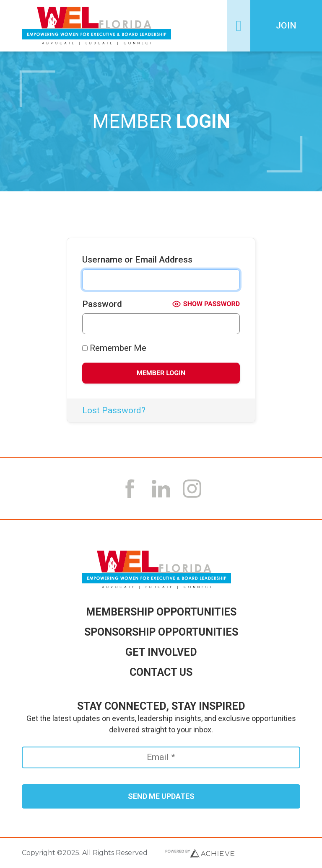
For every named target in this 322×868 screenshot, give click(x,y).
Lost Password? (114, 410)
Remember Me (114, 348)
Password (102, 304)
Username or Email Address (137, 260)
